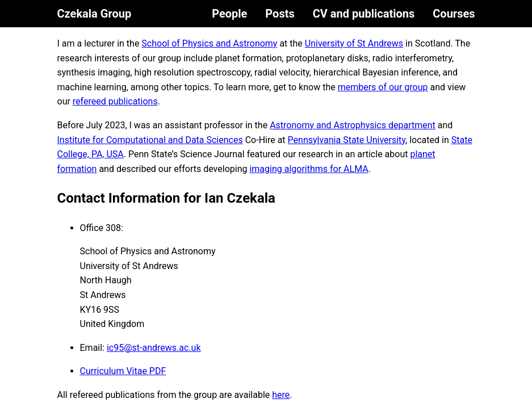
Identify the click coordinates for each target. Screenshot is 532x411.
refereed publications (115, 101)
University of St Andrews (354, 43)
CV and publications (364, 14)
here (281, 395)
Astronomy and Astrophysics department (353, 125)
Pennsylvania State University (347, 140)
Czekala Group (95, 14)
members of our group (383, 87)
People (229, 14)
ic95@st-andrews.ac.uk (154, 348)
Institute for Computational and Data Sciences (150, 140)
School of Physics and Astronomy (209, 43)
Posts (280, 14)
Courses (454, 14)
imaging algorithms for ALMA (309, 169)
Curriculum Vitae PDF (123, 371)
